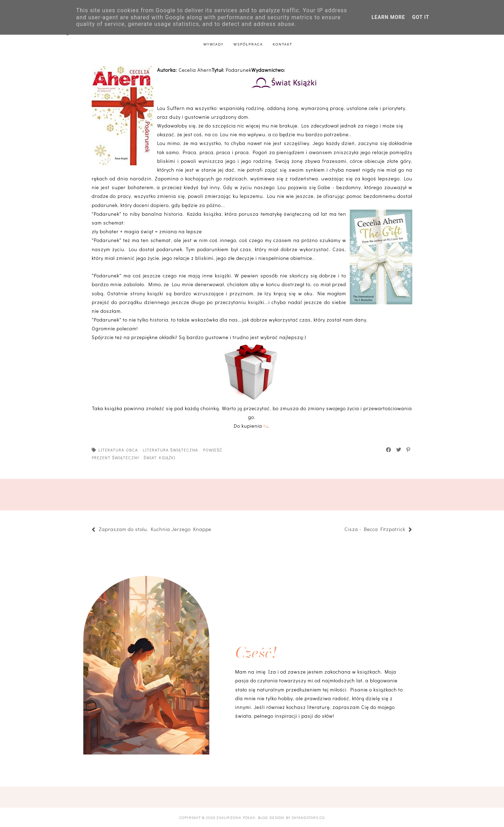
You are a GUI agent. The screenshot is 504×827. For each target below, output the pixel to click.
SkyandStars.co (308, 817)
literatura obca (118, 450)
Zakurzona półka (236, 817)
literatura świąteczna (170, 450)
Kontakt (282, 44)
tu (266, 426)
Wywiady (213, 44)
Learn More (388, 17)
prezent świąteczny (115, 457)
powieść (213, 450)
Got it (421, 17)
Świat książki (159, 457)
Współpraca (248, 44)
